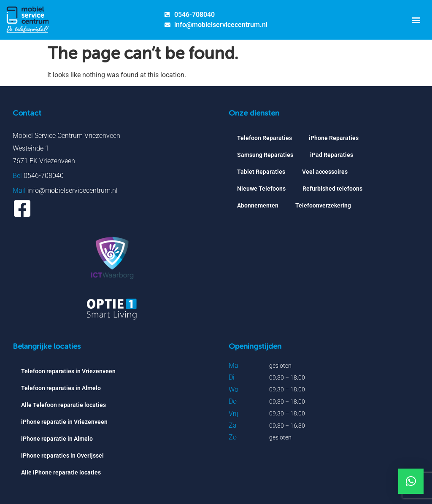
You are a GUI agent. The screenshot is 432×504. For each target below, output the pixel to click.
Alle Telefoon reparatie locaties (63, 405)
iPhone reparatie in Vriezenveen (64, 422)
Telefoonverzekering (323, 205)
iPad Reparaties (332, 155)
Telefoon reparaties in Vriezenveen (68, 371)
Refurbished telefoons (332, 189)
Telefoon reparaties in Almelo (61, 388)
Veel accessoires (325, 172)
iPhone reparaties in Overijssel (62, 455)
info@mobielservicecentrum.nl (73, 190)
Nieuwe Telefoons (261, 189)
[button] (416, 20)
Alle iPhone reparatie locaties (61, 472)
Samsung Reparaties (265, 155)
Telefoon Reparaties (265, 138)
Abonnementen (258, 205)
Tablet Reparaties (261, 172)
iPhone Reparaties (334, 138)
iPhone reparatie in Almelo (57, 439)
